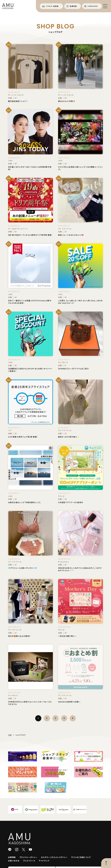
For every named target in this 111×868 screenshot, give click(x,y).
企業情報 (12, 857)
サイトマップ (44, 861)
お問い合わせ (14, 861)
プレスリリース (29, 861)
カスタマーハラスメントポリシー (54, 857)
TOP (10, 735)
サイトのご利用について (81, 857)
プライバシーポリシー (28, 857)
